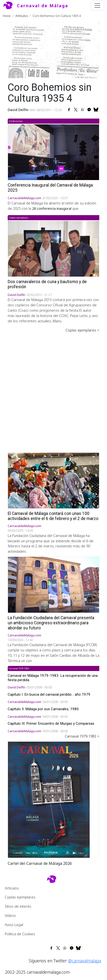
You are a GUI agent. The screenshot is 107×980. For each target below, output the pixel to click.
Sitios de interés (18, 906)
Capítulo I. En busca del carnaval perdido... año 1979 (49, 694)
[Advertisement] (53, 389)
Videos (10, 915)
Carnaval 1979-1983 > (82, 736)
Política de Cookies (20, 934)
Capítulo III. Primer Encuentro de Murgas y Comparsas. (51, 724)
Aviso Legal (14, 925)
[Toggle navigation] (97, 6)
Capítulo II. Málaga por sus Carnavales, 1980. (44, 709)
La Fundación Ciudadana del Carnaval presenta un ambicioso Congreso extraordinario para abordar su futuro (51, 623)
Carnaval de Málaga (43, 6)
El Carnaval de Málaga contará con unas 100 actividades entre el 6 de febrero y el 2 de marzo (53, 516)
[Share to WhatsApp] (82, 110)
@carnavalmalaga (84, 961)
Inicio (7, 16)
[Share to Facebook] (69, 110)
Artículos (22, 16)
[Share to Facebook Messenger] (89, 110)
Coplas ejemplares (20, 897)
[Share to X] (76, 110)
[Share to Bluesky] (96, 110)
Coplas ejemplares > (82, 330)
